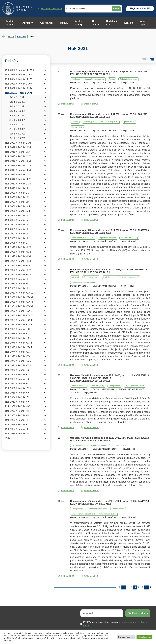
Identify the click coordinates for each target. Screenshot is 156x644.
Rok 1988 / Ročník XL (17, 288)
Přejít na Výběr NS (140, 8)
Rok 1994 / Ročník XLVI (18, 261)
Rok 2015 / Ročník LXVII (18, 166)
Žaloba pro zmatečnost (134, 386)
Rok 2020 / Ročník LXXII (18, 143)
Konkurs (75, 122)
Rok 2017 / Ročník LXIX (18, 156)
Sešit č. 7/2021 (17, 125)
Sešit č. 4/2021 (17, 111)
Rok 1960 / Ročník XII (17, 415)
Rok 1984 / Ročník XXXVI (19, 306)
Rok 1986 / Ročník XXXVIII (20, 297)
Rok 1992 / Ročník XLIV (18, 270)
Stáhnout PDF (66, 104)
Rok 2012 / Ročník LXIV (18, 179)
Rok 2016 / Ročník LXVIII (19, 161)
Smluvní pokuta (118, 509)
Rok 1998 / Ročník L (16, 243)
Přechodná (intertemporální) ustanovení (88, 79)
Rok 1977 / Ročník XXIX (18, 338)
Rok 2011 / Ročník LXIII (18, 184)
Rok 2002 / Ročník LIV (17, 225)
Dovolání (75, 277)
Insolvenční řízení (79, 386)
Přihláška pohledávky (100, 445)
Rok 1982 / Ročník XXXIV (19, 315)
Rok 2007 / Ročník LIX (17, 202)
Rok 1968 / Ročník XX (17, 379)
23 (151, 587)
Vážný (8, 438)
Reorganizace (114, 386)
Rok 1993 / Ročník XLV (18, 265)
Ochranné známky (91, 277)
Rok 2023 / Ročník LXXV (18, 84)
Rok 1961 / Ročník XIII (17, 411)
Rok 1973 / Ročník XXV (18, 356)
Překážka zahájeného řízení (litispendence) (121, 277)
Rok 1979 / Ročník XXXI (18, 329)
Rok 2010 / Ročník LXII (18, 188)
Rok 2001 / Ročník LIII (17, 229)
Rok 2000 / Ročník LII (17, 234)
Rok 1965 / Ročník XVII (18, 393)
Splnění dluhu (129, 122)
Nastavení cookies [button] (126, 637)
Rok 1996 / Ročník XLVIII (19, 252)
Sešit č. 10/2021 (18, 138)
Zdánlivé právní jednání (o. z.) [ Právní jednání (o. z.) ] (94, 514)
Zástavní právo (78, 127)
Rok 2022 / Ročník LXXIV (19, 88)
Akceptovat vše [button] (144, 637)
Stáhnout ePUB (90, 104)
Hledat (116, 9)
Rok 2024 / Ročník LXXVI (19, 79)
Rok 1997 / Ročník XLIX (18, 247)
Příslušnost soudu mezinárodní (84, 282)
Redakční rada (112, 23)
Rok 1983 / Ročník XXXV (19, 311)
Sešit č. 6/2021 (17, 120)
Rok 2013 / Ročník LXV (18, 175)
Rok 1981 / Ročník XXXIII (19, 320)
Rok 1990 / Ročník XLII (18, 279)
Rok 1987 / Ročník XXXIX (19, 293)
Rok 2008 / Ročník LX (17, 197)
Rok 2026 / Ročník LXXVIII (20, 70)
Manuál (64, 23)
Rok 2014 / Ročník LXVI (18, 170)
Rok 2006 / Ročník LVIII (18, 206)
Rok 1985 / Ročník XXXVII (19, 302)
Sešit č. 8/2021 (17, 129)
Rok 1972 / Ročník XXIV (18, 361)
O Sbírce (96, 23)
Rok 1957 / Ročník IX (17, 429)
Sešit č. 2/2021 (17, 102)
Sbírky (11, 36)
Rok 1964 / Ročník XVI (17, 397)
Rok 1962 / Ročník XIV (17, 406)
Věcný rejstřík (144, 23)
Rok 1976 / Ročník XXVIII (19, 343)
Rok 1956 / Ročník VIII (17, 434)
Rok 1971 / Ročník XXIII (18, 365)
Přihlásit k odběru (138, 613)
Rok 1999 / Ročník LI (16, 238)
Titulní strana (9, 23)
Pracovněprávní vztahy (97, 509)
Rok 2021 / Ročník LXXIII (19, 93)
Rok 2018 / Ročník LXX (18, 152)
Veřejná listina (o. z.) (129, 238)
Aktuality (28, 23)
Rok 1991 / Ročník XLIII (18, 275)
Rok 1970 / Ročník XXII (18, 370)
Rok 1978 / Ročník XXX (18, 334)
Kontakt (128, 23)
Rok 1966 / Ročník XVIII (18, 388)
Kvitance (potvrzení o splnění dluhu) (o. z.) (101, 122)
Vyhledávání (46, 23)
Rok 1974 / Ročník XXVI (18, 352)
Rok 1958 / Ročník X (16, 425)
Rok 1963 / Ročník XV (17, 402)
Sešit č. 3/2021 (17, 106)
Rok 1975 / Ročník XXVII (18, 347)
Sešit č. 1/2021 (17, 97)
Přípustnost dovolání (107, 238)
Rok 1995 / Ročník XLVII (18, 256)
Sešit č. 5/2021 (17, 116)
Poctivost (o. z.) (97, 386)
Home (3, 36)
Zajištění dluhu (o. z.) (129, 79)
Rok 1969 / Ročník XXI (17, 375)
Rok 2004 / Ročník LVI (17, 215)
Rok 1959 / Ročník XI (17, 420)
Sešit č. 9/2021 (17, 134)
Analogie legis (77, 509)
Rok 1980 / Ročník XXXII (18, 325)
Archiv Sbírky (79, 23)
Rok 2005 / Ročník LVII (17, 211)
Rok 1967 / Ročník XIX (17, 384)
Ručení (112, 79)
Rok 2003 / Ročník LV (17, 220)
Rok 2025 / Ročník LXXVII (19, 75)
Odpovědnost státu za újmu (83, 238)
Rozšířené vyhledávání (50, 9)
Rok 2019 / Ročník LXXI (18, 147)
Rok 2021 (22, 36)
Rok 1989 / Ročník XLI (17, 284)
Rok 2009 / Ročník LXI (17, 193)
